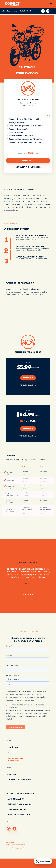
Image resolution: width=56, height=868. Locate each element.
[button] (51, 4)
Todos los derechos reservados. (16, 845)
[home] (12, 4)
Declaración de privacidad (15, 848)
